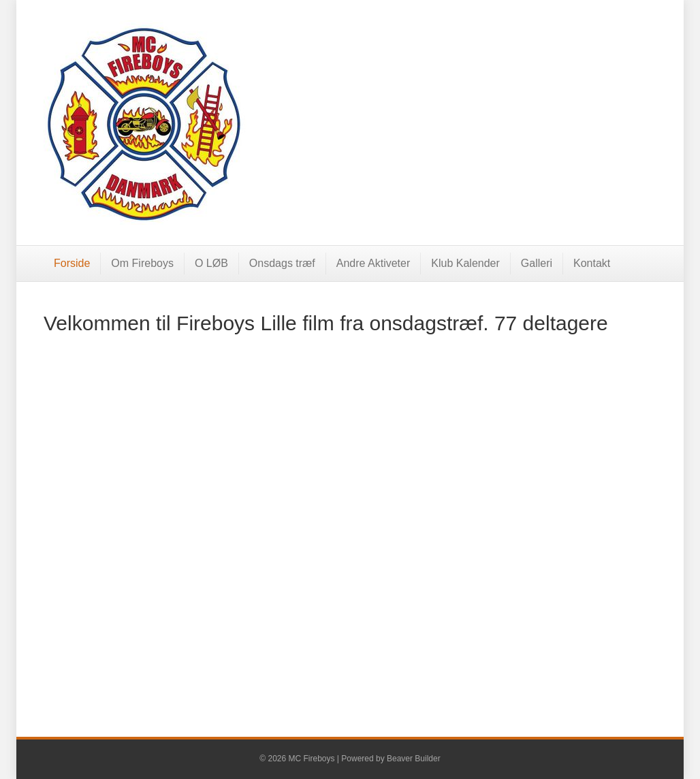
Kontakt (592, 263)
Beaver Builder (414, 759)
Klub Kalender (465, 263)
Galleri (537, 263)
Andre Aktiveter (373, 263)
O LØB (211, 263)
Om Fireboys (142, 263)
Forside (72, 263)
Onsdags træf (282, 263)
